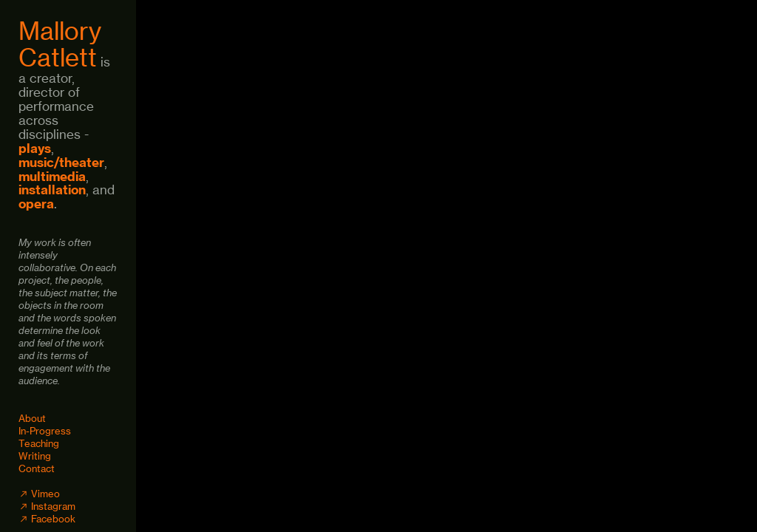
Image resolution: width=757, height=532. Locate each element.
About (32, 418)
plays (35, 148)
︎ (25, 494)
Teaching (39, 443)
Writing (35, 456)
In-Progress (45, 431)
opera (36, 204)
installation (52, 190)
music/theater (61, 162)
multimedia (52, 176)
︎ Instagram (47, 506)
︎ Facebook (47, 519)
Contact (37, 468)
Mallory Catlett (60, 44)
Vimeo (45, 494)
